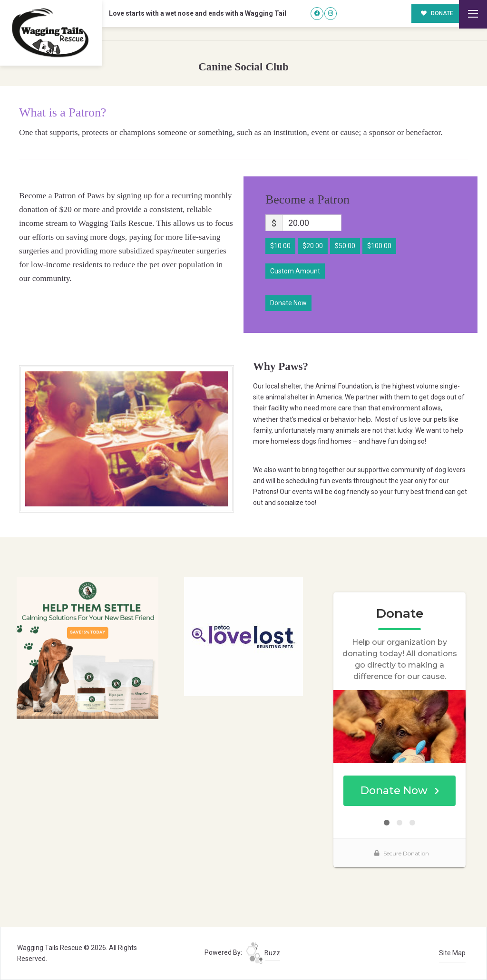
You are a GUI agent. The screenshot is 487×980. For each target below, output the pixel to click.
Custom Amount (295, 271)
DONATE (437, 13)
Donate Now (288, 303)
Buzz (263, 953)
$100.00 (379, 246)
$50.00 (345, 246)
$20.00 (313, 246)
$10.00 (280, 246)
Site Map (452, 953)
